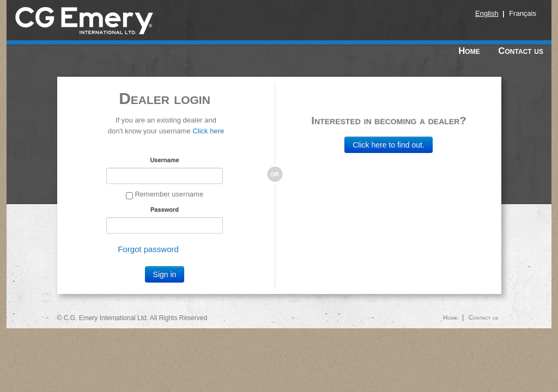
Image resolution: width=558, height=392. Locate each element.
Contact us (521, 51)
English (487, 13)
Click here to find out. (389, 145)
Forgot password (148, 249)
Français (523, 13)
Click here (208, 131)
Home (469, 51)
